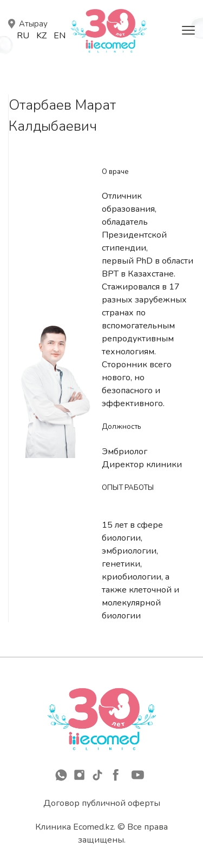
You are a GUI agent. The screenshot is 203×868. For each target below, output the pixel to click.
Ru (23, 36)
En (60, 36)
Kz (41, 36)
